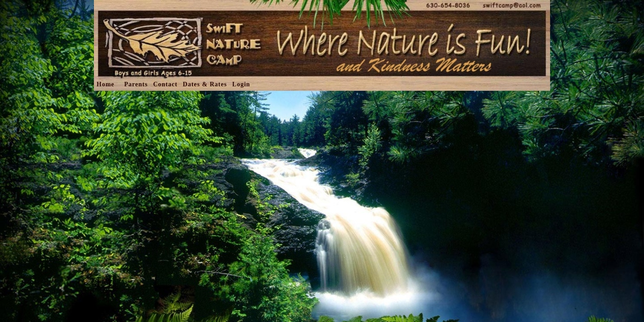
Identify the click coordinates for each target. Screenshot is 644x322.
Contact (165, 84)
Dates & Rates (205, 84)
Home (106, 84)
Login (241, 84)
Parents (136, 84)
